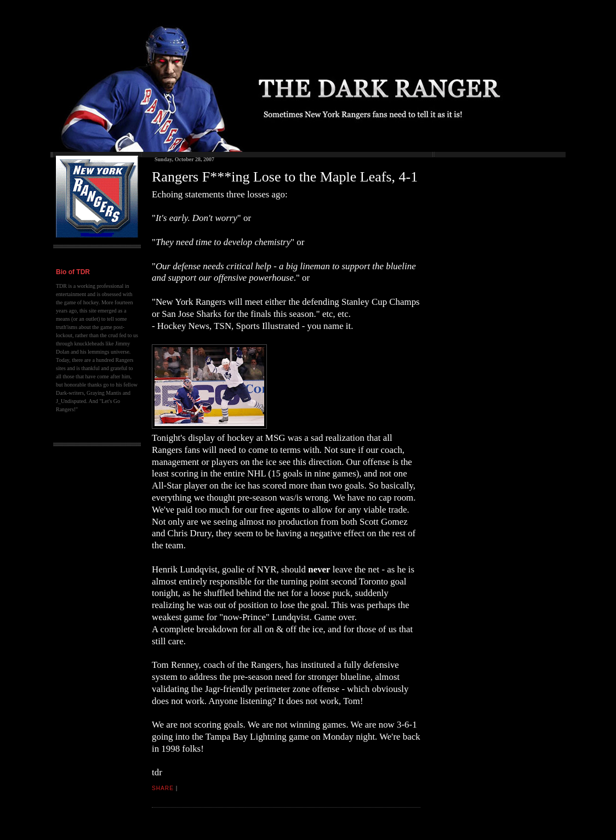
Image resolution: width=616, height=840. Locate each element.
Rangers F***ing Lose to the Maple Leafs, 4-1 (285, 177)
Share (163, 788)
